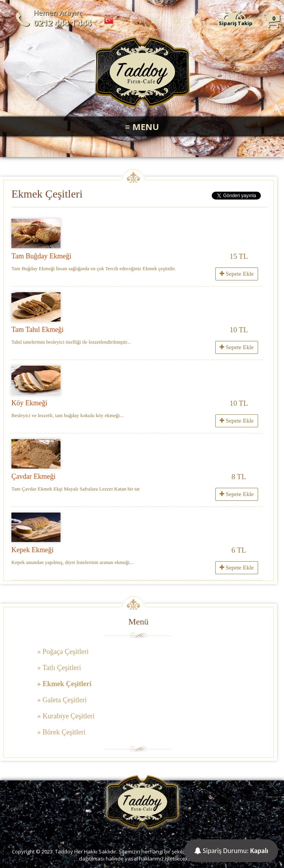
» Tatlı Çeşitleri (59, 668)
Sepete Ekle (237, 274)
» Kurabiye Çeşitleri (66, 716)
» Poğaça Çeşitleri (63, 652)
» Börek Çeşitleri (61, 732)
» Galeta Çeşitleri (62, 700)
